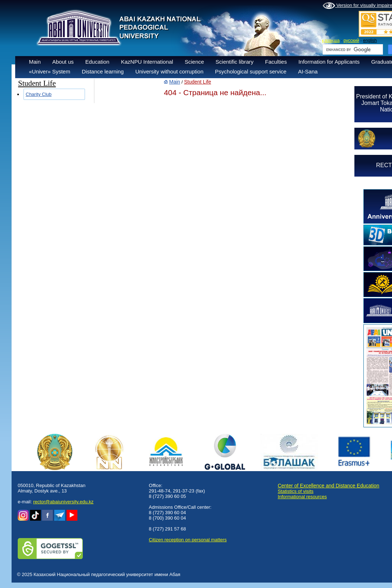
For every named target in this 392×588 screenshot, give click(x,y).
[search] (352, 50)
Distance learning (103, 71)
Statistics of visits (296, 491)
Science (194, 62)
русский (351, 41)
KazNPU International (147, 62)
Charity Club (39, 94)
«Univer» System (50, 71)
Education (97, 62)
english (370, 41)
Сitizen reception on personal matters (188, 540)
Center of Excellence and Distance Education (329, 486)
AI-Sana (308, 71)
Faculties (276, 62)
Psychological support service (251, 71)
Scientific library (235, 62)
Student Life (198, 82)
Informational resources (302, 497)
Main (35, 62)
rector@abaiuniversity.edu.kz (63, 502)
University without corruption (169, 71)
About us (63, 62)
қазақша (331, 41)
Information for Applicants (329, 62)
